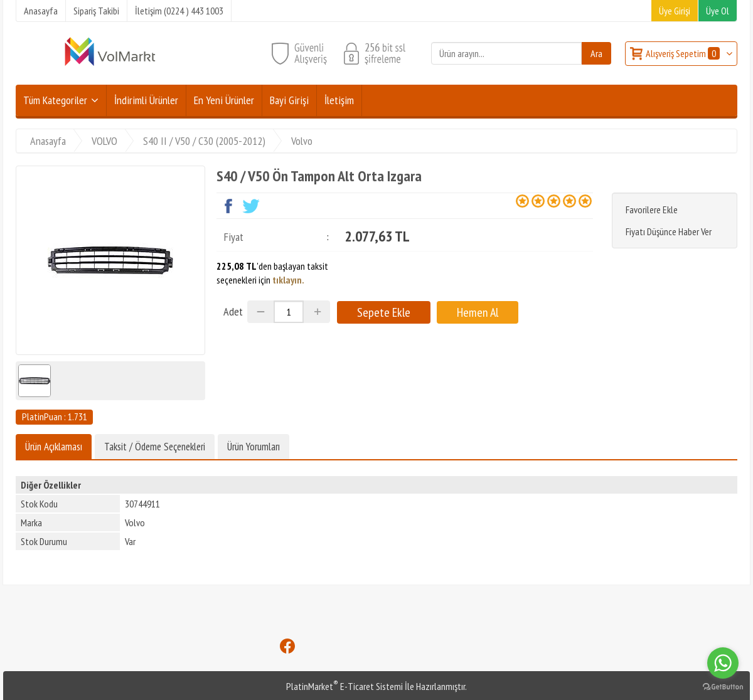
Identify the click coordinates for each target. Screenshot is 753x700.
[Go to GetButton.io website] (723, 687)
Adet (233, 311)
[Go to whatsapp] (723, 663)
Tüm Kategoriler (55, 100)
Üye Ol (718, 11)
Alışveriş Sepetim (684, 53)
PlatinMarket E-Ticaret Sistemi (344, 686)
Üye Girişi (675, 11)
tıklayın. (288, 280)
